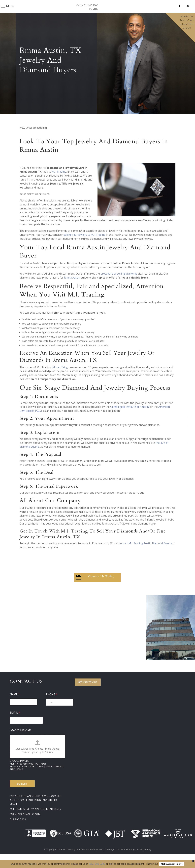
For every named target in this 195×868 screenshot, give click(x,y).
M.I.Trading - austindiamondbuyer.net (83, 855)
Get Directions (88, 688)
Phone (51, 700)
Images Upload (20, 736)
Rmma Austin (72, 283)
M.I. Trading (59, 177)
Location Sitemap (125, 855)
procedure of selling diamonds (119, 279)
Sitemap (110, 855)
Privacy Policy (144, 855)
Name (15, 700)
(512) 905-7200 (97, 864)
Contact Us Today (101, 582)
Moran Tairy (60, 373)
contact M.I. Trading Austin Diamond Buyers (146, 549)
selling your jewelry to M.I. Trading (84, 241)
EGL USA (60, 839)
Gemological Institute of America (130, 413)
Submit (22, 789)
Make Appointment (172, 864)
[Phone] (60, 708)
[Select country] (49, 708)
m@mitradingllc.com (25, 820)
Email (15, 718)
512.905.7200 (18, 825)
